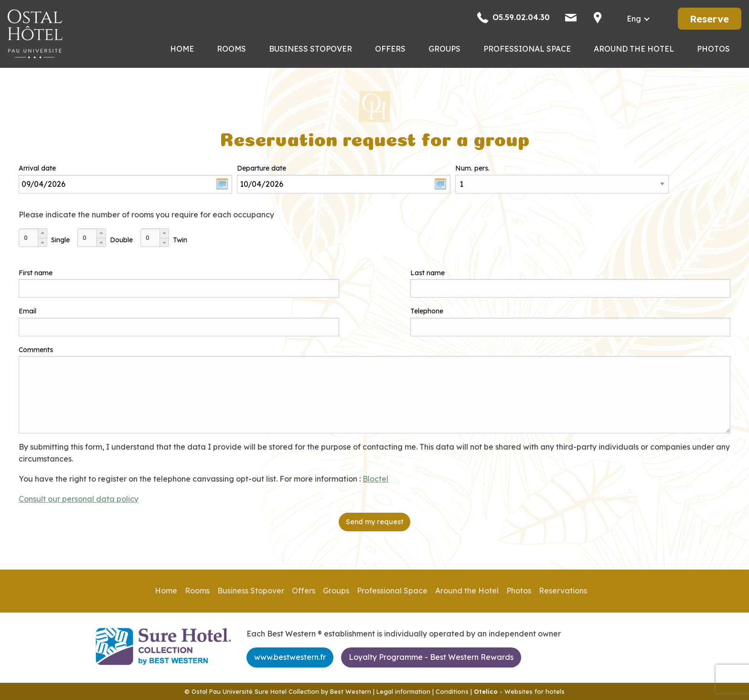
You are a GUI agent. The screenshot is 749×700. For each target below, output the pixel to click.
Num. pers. (472, 168)
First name (36, 273)
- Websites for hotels (519, 691)
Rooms (231, 49)
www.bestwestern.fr (290, 657)
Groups (444, 49)
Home (182, 49)
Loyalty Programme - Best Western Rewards (431, 657)
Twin (180, 240)
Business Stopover (310, 49)
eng (634, 19)
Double (121, 240)
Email (27, 311)
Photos (713, 49)
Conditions (452, 691)
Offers (390, 49)
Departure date (262, 168)
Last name (428, 273)
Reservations (563, 591)
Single (60, 240)
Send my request (375, 522)
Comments (36, 350)
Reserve (709, 19)
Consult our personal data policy (79, 499)
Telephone (427, 311)
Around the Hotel (634, 49)
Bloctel (375, 479)
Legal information (403, 691)
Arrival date (37, 168)
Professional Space (527, 49)
